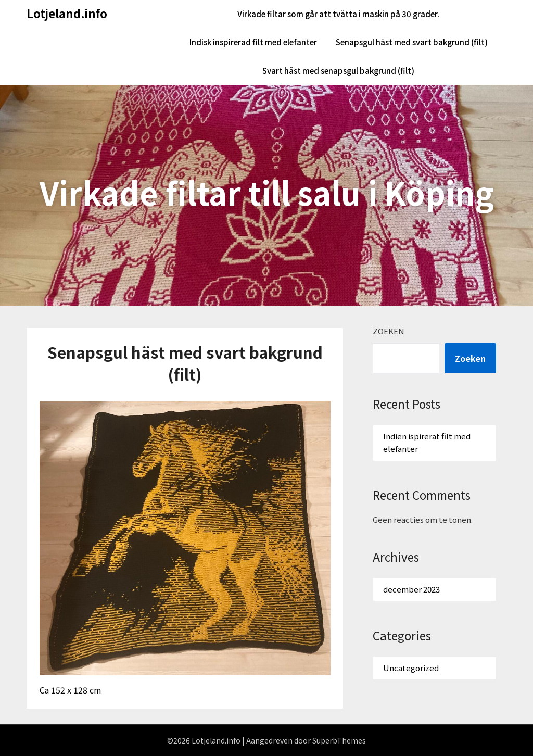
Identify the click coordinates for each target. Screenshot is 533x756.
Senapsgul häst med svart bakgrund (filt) (412, 42)
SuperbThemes (339, 740)
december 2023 (411, 589)
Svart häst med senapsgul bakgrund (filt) (338, 71)
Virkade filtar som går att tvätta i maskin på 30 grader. (338, 14)
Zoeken (389, 331)
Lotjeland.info (67, 13)
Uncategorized (411, 668)
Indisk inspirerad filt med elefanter (253, 42)
